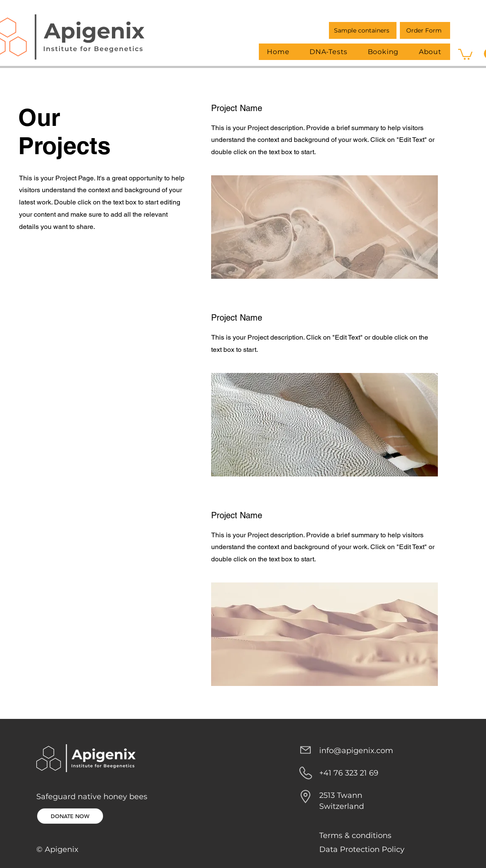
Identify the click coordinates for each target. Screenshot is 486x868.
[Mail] (306, 750)
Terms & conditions (355, 835)
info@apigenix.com (356, 751)
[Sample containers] (363, 30)
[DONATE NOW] (70, 816)
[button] (465, 54)
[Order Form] (425, 30)
